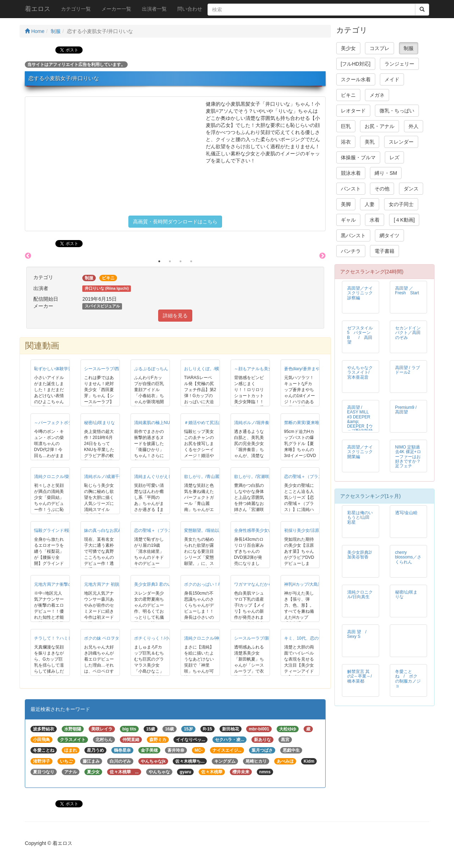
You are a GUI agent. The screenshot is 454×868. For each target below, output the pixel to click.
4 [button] (191, 261)
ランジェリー (399, 64)
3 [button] (181, 261)
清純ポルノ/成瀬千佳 (104, 477)
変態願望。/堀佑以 (202, 530)
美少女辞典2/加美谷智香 (360, 555)
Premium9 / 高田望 (406, 410)
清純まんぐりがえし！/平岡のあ (164, 477)
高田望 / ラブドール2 (408, 370)
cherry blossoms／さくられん (408, 557)
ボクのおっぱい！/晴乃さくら (212, 584)
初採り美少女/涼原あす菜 (308, 530)
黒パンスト (353, 235)
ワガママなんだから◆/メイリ (262, 584)
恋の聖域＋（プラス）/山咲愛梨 (314, 477)
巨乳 (346, 126)
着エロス (38, 9)
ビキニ (348, 95)
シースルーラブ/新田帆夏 (258, 638)
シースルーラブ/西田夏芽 (108, 369)
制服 (56, 31)
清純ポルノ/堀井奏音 (254, 423)
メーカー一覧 (116, 9)
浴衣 (346, 142)
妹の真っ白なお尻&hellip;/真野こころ (119, 530)
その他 (382, 189)
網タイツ (389, 235)
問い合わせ (190, 9)
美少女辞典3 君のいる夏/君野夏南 (166, 584)
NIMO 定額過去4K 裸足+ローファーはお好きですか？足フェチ (408, 456)
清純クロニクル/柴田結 (56, 477)
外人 (414, 126)
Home (35, 31)
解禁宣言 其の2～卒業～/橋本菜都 (360, 676)
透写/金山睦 (406, 513)
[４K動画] (404, 220)
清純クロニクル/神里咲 (206, 638)
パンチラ (351, 251)
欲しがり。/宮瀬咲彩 (254, 477)
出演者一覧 (154, 9)
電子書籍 (384, 251)
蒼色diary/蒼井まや (302, 369)
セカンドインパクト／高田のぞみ (408, 333)
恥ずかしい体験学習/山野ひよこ (64, 369)
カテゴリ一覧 (76, 9)
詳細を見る (175, 316)
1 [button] (159, 261)
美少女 (348, 48)
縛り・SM (386, 173)
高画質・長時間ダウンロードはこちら (175, 222)
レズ (394, 157)
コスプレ (380, 48)
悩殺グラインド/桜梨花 (56, 530)
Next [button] (322, 256)
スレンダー (401, 142)
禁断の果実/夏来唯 (302, 423)
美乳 (370, 142)
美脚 (346, 204)
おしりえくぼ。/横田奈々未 (210, 369)
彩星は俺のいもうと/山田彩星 (360, 517)
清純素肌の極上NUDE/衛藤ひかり (166, 423)
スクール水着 (356, 79)
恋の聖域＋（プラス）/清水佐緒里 (167, 530)
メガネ (377, 95)
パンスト (351, 189)
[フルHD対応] (356, 64)
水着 (375, 220)
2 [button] (170, 261)
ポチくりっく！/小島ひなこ (160, 638)
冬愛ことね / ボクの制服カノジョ (408, 678)
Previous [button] (28, 256)
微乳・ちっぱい (397, 111)
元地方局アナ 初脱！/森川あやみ (115, 584)
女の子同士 (401, 204)
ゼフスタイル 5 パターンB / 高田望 (362, 335)
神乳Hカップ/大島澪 (303, 584)
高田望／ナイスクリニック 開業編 (362, 452)
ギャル (348, 220)
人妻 (370, 204)
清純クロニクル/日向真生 (360, 594)
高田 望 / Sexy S (359, 634)
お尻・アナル (380, 126)
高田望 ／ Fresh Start (407, 291)
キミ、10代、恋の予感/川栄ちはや (317, 638)
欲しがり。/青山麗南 (204, 477)
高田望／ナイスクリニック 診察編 (362, 293)
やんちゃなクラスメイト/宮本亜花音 (360, 372)
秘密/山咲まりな (99, 423)
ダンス (411, 189)
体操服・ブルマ (358, 157)
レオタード (353, 111)
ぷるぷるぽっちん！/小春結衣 (162, 369)
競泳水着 (351, 173)
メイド (392, 79)
